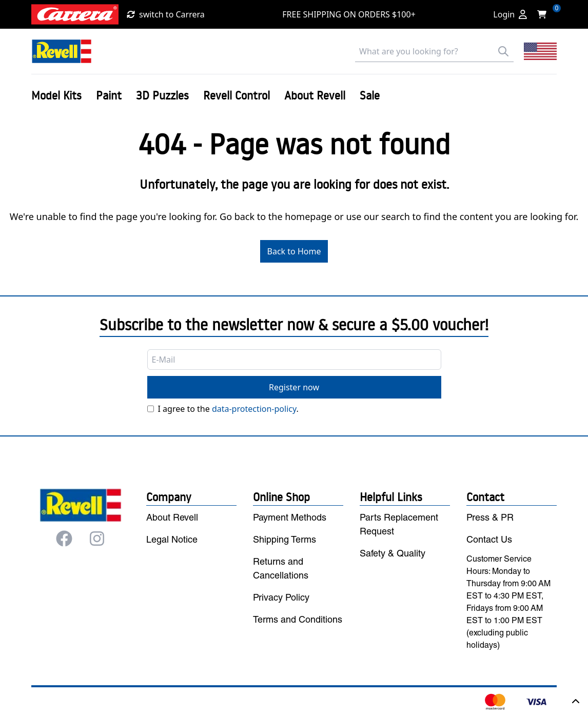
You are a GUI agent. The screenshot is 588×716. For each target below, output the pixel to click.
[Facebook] (64, 539)
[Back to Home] (62, 51)
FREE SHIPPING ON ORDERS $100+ (349, 14)
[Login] (510, 14)
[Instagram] (97, 539)
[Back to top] (576, 702)
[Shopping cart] (545, 14)
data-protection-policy (254, 409)
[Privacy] (151, 409)
